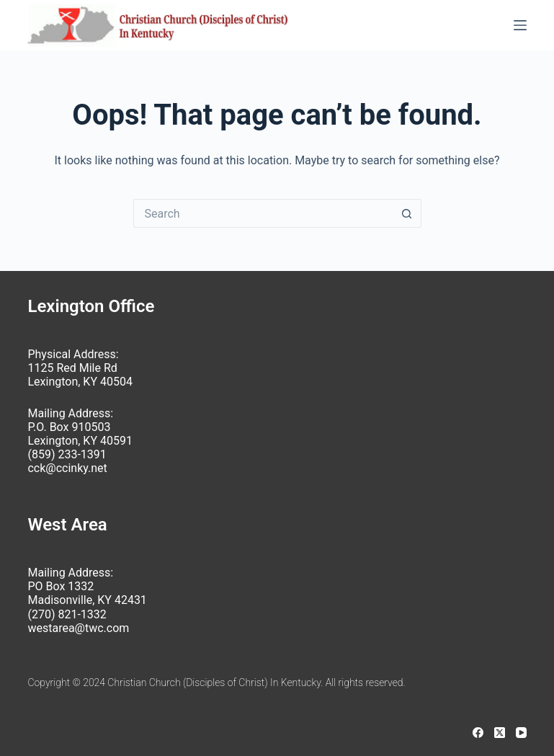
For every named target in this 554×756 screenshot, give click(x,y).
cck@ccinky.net (67, 468)
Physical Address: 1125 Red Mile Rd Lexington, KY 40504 (80, 368)
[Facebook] (478, 733)
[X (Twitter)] (500, 733)
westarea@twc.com (78, 628)
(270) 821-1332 (67, 614)
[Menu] (520, 25)
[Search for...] (263, 213)
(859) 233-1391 (67, 454)
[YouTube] (521, 733)
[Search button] (407, 213)
